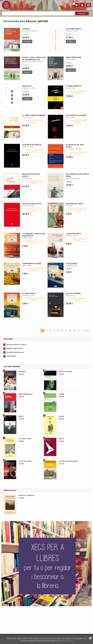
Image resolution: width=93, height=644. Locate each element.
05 (58, 331)
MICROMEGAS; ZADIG (75, 204)
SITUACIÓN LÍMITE (73, 234)
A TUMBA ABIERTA (73, 86)
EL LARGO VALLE (29, 293)
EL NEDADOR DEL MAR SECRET (75, 146)
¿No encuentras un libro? (17, 345)
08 (70, 331)
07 (66, 331)
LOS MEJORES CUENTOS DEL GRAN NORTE (34, 235)
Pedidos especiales (14, 348)
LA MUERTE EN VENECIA (32, 145)
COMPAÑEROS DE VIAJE (32, 263)
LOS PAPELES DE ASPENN (76, 115)
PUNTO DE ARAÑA (65, 371)
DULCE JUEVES (71, 263)
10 (78, 331)
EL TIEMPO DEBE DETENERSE (34, 115)
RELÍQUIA (22, 371)
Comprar (27, 41)
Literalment (11, 356)
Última (87, 331)
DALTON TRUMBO (73, 293)
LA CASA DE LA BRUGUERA (68, 461)
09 (74, 331)
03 (50, 331)
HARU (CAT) (27, 86)
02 (46, 331)
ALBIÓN (61, 394)
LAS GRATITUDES (25, 439)
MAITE (21, 416)
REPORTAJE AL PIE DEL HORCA (31, 175)
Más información (67, 641)
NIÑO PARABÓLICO (26, 394)
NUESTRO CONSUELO (26, 495)
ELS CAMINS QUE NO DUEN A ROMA (77, 175)
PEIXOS (61, 439)
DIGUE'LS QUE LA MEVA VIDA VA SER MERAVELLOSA (34, 58)
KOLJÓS (61, 416)
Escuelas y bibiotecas (15, 352)
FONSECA (26, 29)
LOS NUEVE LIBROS (74, 29)
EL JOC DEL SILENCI (25, 461)
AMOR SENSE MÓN (73, 57)
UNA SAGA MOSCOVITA (32, 204)
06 (62, 331)
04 (54, 331)
